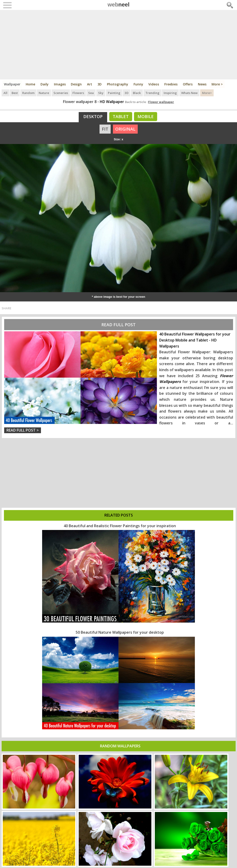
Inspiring (171, 93)
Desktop (93, 116)
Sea (92, 93)
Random (29, 93)
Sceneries (61, 93)
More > (218, 84)
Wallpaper (12, 84)
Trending (153, 93)
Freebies (172, 84)
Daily (45, 84)
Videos (154, 84)
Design (77, 84)
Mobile (146, 116)
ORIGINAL (125, 129)
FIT (105, 129)
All (5, 93)
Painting (115, 93)
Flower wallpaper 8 (80, 102)
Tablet (121, 116)
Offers (188, 84)
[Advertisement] (119, 45)
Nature (44, 93)
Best (15, 93)
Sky (101, 93)
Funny (139, 84)
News (203, 84)
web (119, 5)
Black (137, 93)
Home (31, 84)
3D (100, 84)
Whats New (190, 93)
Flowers (79, 93)
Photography (118, 84)
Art (90, 84)
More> (207, 93)
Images (60, 84)
